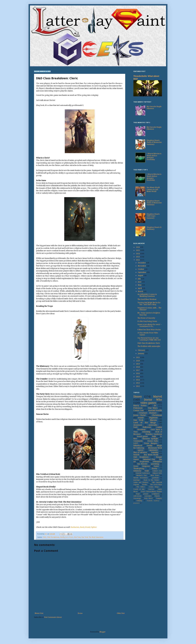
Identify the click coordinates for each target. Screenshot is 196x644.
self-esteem (137, 496)
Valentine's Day (149, 459)
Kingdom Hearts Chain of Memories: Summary (154, 142)
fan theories (142, 464)
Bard (82, 527)
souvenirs (148, 496)
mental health (155, 410)
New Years (155, 475)
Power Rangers (151, 443)
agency (141, 450)
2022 (138, 260)
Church (157, 496)
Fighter (94, 527)
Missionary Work (155, 448)
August (141, 275)
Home (80, 613)
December (142, 263)
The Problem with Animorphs (149, 346)
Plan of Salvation (140, 452)
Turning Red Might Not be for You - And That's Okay (149, 304)
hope (138, 494)
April (140, 288)
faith (154, 436)
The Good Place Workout (147, 299)
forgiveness (144, 462)
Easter (156, 466)
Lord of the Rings (145, 423)
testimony (137, 471)
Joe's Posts (69, 537)
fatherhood (138, 446)
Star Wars (153, 408)
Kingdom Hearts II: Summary (154, 228)
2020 (138, 361)
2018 (138, 367)
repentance (153, 450)
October (141, 269)
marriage (137, 480)
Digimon (153, 418)
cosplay (159, 427)
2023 (138, 257)
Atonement (138, 425)
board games (142, 436)
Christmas (157, 415)
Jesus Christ (140, 415)
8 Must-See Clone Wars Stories (149, 330)
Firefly (62, 537)
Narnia (153, 420)
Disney (138, 397)
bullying (139, 501)
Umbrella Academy (153, 501)
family (150, 446)
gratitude (156, 478)
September (142, 272)
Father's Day (157, 471)
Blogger (102, 632)
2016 (138, 373)
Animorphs (153, 425)
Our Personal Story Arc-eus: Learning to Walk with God (149, 339)
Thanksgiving (139, 469)
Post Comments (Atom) (53, 617)
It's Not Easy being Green (147, 321)
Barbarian (75, 527)
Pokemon (138, 408)
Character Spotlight (150, 439)
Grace (136, 466)
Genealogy (137, 498)
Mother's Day (141, 475)
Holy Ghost (148, 498)
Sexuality (155, 452)
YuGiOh (136, 455)
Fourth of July (139, 489)
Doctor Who (153, 400)
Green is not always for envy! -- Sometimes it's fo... (150, 325)
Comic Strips (154, 487)
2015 (138, 377)
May (140, 285)
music (141, 418)
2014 (138, 380)
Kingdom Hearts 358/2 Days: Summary (153, 216)
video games (148, 403)
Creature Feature (148, 413)
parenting (155, 464)
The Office (141, 487)
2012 (138, 386)
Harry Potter (140, 406)
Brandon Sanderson (154, 434)
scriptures (156, 494)
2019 (138, 364)
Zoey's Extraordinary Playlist (151, 492)
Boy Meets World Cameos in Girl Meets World (153, 189)
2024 (138, 254)
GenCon (151, 489)
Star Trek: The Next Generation (92, 537)
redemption (157, 462)
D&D (45, 537)
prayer (146, 494)
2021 (138, 357)
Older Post (121, 613)
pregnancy (137, 503)
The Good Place (156, 485)
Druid (87, 527)
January (141, 354)
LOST (136, 443)
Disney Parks (153, 441)
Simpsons (146, 466)
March (141, 291)
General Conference (143, 473)
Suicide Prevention (140, 478)
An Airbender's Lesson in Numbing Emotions (147, 295)
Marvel (158, 397)
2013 (138, 383)
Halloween (147, 427)
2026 (138, 247)
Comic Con (138, 410)
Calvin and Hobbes (141, 482)
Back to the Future (151, 480)
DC (155, 406)
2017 (138, 370)
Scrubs (145, 485)
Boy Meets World (151, 455)
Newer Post (39, 613)
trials (147, 471)
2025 (138, 250)
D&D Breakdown (53, 537)
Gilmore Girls (157, 473)
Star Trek (77, 537)
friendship (146, 432)
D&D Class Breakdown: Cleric (149, 343)
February (142, 350)
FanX (135, 427)
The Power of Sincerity (146, 318)
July (140, 279)
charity (154, 469)
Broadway (141, 430)
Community (138, 441)
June (140, 282)
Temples (159, 498)
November (142, 266)
